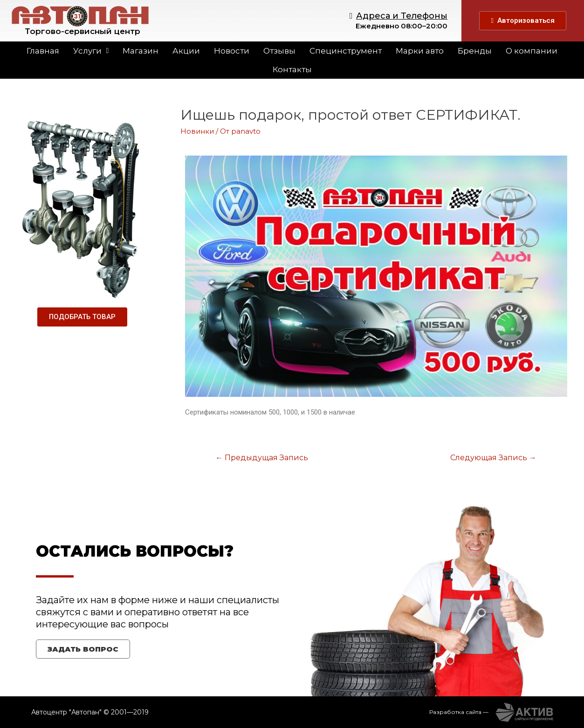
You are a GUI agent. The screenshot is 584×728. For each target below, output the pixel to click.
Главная (43, 51)
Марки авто (420, 51)
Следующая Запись (494, 458)
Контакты (292, 69)
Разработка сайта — (459, 711)
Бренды (475, 51)
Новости (232, 51)
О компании (532, 51)
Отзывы (279, 51)
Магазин (141, 51)
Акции (186, 51)
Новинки (197, 131)
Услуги (91, 51)
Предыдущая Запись (261, 458)
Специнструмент (346, 51)
